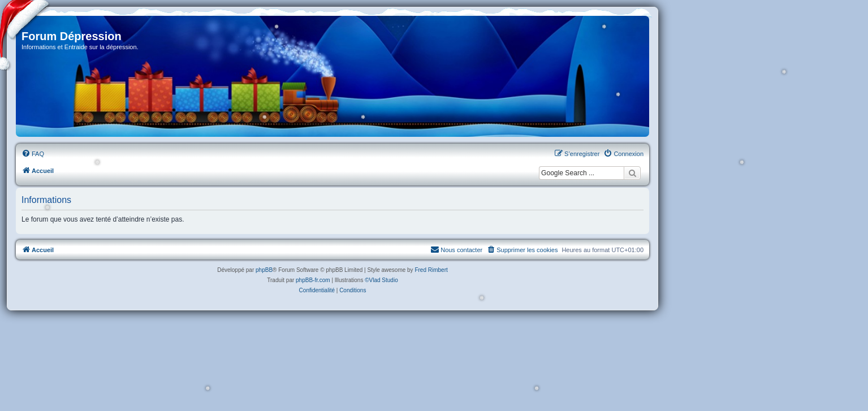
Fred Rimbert (431, 270)
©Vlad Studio (381, 280)
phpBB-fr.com (313, 280)
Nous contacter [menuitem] (456, 249)
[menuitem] (33, 154)
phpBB (264, 270)
